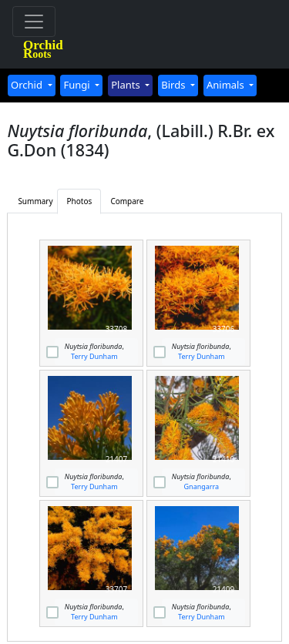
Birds (175, 85)
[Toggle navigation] (34, 22)
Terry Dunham (94, 356)
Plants (127, 85)
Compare (127, 201)
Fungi (78, 85)
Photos (80, 201)
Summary (35, 201)
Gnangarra (202, 486)
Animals (227, 85)
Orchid (28, 85)
